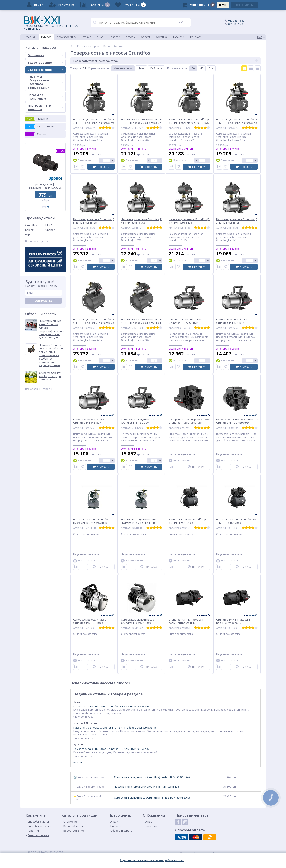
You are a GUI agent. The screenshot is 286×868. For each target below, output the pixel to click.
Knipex (29, 230)
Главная (30, 37)
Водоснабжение (45, 70)
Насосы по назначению (45, 97)
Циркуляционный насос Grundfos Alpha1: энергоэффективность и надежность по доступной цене (53, 329)
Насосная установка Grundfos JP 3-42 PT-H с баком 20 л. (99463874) (114, 728)
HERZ (49, 225)
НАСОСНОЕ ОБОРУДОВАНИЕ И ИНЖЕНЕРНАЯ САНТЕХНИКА (51, 24)
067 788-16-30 (236, 21)
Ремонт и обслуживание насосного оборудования (45, 82)
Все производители (38, 241)
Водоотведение (45, 62)
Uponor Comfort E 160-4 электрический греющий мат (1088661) (45, 186)
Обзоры (130, 37)
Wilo (28, 235)
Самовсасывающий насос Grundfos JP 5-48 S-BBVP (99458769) (152, 798)
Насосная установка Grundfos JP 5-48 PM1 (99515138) (147, 787)
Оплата (146, 37)
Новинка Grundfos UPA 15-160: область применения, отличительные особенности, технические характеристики (51, 355)
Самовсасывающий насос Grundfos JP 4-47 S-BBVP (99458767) (152, 777)
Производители (67, 37)
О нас (100, 37)
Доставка (162, 37)
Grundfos (31, 225)
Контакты (196, 37)
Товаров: (76, 68)
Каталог (46, 37)
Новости (114, 37)
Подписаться (43, 301)
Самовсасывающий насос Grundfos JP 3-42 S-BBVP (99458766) (111, 706)
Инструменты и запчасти (45, 107)
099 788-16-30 (236, 24)
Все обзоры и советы (39, 389)
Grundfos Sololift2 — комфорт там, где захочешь (52, 376)
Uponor (50, 230)
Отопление (45, 55)
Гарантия (179, 37)
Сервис (87, 37)
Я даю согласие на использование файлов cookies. (152, 860)
